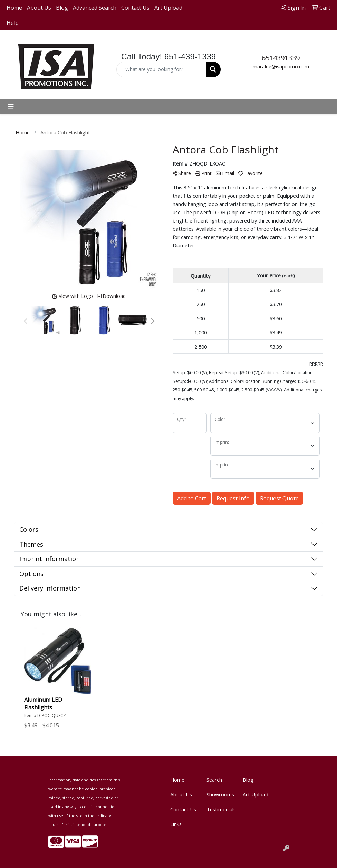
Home (14, 8)
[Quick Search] (161, 69)
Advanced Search (95, 8)
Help (13, 23)
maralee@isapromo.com (281, 66)
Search (214, 780)
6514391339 (281, 58)
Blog (62, 8)
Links (176, 824)
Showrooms (220, 794)
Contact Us (135, 8)
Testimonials (220, 809)
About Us (39, 8)
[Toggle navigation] (11, 107)
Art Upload (168, 8)
